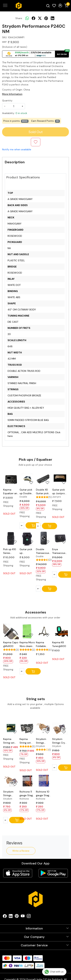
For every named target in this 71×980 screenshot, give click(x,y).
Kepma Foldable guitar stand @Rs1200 (43, 644)
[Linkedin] (11, 917)
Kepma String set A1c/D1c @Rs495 (9, 741)
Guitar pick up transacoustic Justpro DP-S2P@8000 (27, 551)
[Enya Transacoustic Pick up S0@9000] (60, 538)
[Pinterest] (17, 917)
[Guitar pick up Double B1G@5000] (27, 479)
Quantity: (7, 100)
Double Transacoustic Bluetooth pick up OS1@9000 (44, 551)
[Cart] (33, 525)
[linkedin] (53, 18)
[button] (60, 6)
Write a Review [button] (21, 851)
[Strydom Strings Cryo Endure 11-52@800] (60, 728)
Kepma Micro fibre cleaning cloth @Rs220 (27, 644)
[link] (48, 6)
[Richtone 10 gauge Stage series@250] (44, 781)
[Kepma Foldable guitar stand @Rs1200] (44, 631)
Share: (19, 18)
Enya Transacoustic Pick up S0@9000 (60, 551)
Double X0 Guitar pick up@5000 (42, 492)
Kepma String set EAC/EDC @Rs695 (25, 741)
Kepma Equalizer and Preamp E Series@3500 (11, 492)
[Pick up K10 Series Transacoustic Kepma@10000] (11, 538)
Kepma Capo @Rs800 (11, 644)
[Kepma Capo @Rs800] (11, 631)
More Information (12, 94)
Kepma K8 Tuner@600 (59, 644)
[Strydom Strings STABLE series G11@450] (44, 728)
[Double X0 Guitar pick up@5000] (44, 479)
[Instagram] (29, 917)
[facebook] (33, 18)
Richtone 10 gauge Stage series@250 (43, 794)
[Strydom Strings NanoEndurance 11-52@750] (11, 781)
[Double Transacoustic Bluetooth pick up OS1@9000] (44, 538)
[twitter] (40, 18)
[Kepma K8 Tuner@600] (60, 631)
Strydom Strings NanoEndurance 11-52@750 (11, 794)
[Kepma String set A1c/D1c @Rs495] (11, 728)
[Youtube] (23, 917)
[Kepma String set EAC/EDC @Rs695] (27, 728)
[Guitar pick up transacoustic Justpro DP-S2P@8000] (27, 538)
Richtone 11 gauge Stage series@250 (27, 794)
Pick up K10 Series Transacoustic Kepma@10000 (11, 551)
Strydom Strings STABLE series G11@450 (41, 741)
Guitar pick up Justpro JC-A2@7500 (58, 492)
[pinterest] (46, 18)
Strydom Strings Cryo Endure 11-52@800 (59, 741)
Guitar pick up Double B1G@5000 (26, 492)
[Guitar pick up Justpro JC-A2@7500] (60, 479)
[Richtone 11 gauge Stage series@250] (27, 781)
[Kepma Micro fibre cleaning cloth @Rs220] (27, 631)
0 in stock (21, 113)
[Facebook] (5, 917)
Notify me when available (17, 149)
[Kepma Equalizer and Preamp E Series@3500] (11, 479)
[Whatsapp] (27, 18)
